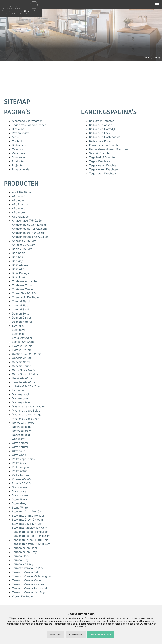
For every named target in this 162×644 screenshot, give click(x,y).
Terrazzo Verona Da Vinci (28, 568)
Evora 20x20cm (22, 346)
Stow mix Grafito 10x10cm (29, 516)
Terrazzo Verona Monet (27, 580)
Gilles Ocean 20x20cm (27, 374)
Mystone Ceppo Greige (27, 415)
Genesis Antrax (22, 358)
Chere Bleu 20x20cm (26, 293)
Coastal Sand (20, 309)
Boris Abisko (20, 265)
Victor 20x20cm (22, 596)
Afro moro (18, 213)
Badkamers (19, 145)
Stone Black (20, 499)
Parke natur (19, 471)
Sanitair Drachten (100, 153)
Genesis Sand (21, 362)
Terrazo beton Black (25, 548)
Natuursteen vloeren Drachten (108, 149)
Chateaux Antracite (24, 281)
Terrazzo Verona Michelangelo (31, 576)
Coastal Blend (21, 301)
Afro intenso (20, 204)
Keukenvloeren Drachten (105, 145)
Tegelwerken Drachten (103, 169)
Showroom (19, 157)
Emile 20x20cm (22, 338)
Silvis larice (19, 491)
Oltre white (19, 455)
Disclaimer (19, 129)
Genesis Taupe (22, 366)
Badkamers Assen (101, 125)
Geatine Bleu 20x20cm (27, 354)
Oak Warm (19, 439)
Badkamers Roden (101, 141)
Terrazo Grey (20, 560)
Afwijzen (56, 634)
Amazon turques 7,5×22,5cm (30, 237)
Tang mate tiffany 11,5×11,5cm (31, 544)
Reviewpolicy (20, 133)
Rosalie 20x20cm (23, 483)
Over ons (18, 149)
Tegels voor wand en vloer (29, 125)
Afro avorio (19, 196)
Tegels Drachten (100, 161)
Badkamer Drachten (102, 121)
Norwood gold (21, 435)
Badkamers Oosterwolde (105, 137)
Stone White (20, 508)
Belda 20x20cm (22, 249)
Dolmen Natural (22, 322)
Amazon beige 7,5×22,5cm (29, 225)
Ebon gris (18, 326)
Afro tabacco (20, 217)
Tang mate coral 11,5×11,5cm (30, 532)
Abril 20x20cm (21, 192)
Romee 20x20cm (23, 479)
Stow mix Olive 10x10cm (28, 524)
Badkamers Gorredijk (102, 129)
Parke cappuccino (23, 459)
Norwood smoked (23, 423)
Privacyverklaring (23, 169)
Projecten (18, 165)
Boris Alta (18, 269)
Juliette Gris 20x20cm (26, 386)
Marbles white (21, 402)
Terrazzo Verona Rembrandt (30, 588)
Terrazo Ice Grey (23, 564)
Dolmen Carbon (22, 318)
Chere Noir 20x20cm (25, 297)
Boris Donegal (21, 273)
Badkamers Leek (100, 133)
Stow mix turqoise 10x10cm (30, 528)
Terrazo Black (21, 556)
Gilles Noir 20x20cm (25, 370)
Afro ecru (18, 200)
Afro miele (19, 209)
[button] (157, 5)
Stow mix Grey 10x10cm (27, 520)
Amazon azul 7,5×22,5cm (28, 221)
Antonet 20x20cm (24, 245)
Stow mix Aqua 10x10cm (28, 512)
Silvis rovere (20, 495)
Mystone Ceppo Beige (26, 411)
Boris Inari (18, 277)
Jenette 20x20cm (23, 382)
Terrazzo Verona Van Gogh (29, 592)
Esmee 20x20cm (23, 342)
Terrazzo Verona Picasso (28, 584)
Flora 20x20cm (22, 350)
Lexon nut (18, 390)
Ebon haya (19, 330)
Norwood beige (22, 427)
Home (148, 58)
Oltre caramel (21, 443)
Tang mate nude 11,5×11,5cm (30, 540)
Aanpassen (76, 634)
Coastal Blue (20, 306)
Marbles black (21, 394)
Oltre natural (20, 447)
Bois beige (19, 253)
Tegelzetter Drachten (103, 174)
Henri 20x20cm (22, 378)
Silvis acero (19, 487)
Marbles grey (20, 398)
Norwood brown (22, 431)
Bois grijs (18, 261)
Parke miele (19, 463)
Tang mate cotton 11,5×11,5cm (31, 536)
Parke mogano (21, 467)
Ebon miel (18, 334)
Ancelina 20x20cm (24, 241)
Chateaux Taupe (22, 289)
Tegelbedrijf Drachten (103, 157)
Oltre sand (19, 451)
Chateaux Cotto (22, 285)
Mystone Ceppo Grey (26, 419)
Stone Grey (19, 503)
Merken (17, 137)
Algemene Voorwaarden (27, 121)
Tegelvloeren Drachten (104, 165)
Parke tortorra (21, 475)
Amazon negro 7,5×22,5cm (29, 233)
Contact (17, 141)
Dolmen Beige (21, 314)
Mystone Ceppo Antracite (28, 406)
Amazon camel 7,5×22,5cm (29, 229)
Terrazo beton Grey (24, 552)
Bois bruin (18, 257)
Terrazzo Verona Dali (25, 572)
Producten (19, 161)
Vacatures (19, 153)
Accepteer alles (101, 634)
